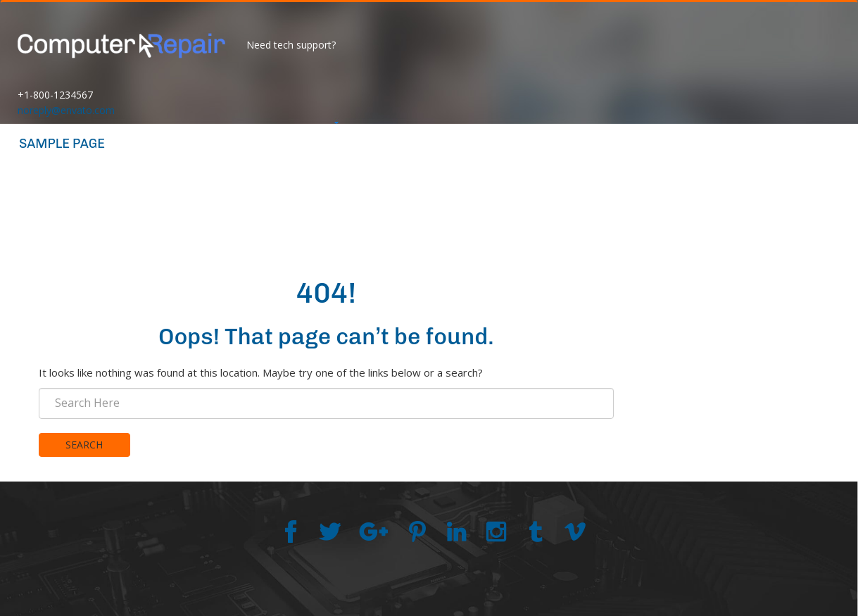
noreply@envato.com (66, 110)
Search (84, 445)
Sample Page (62, 144)
